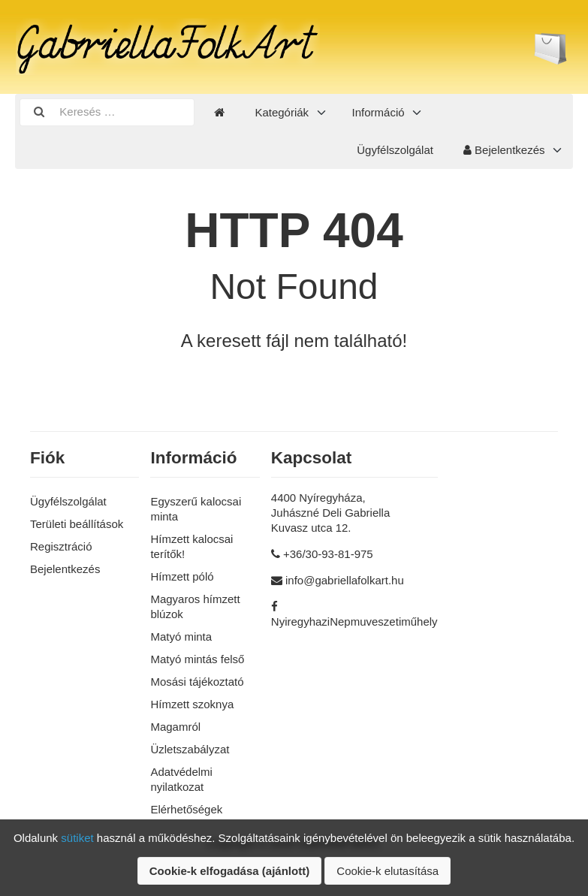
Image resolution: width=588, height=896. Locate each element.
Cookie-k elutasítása (387, 871)
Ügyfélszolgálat (395, 150)
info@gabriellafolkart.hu (345, 580)
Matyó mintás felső (197, 659)
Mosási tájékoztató (197, 682)
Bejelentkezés (504, 150)
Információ (378, 112)
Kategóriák (282, 112)
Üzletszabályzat (190, 749)
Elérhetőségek (186, 809)
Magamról (175, 727)
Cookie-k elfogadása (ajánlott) (229, 871)
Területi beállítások (77, 524)
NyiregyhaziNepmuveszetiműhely (354, 621)
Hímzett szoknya (192, 704)
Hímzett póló (182, 576)
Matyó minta (181, 637)
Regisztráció (61, 546)
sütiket (77, 838)
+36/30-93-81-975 (328, 554)
